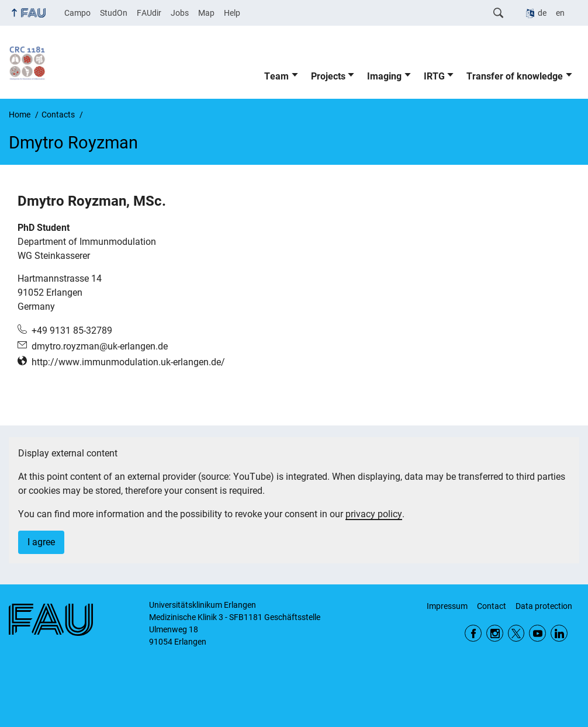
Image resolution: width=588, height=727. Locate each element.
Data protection (544, 606)
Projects (328, 76)
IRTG (434, 76)
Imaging (384, 76)
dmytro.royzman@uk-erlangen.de (100, 346)
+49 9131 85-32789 (72, 330)
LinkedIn (559, 633)
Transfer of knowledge (515, 76)
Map (206, 13)
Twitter (516, 633)
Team (276, 76)
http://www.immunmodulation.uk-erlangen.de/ (128, 362)
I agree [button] (41, 542)
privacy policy (374, 514)
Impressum (447, 606)
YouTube (537, 633)
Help (232, 13)
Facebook (473, 633)
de (542, 13)
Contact (492, 606)
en (560, 13)
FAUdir (149, 13)
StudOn (114, 13)
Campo (77, 13)
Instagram (495, 633)
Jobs (180, 13)
